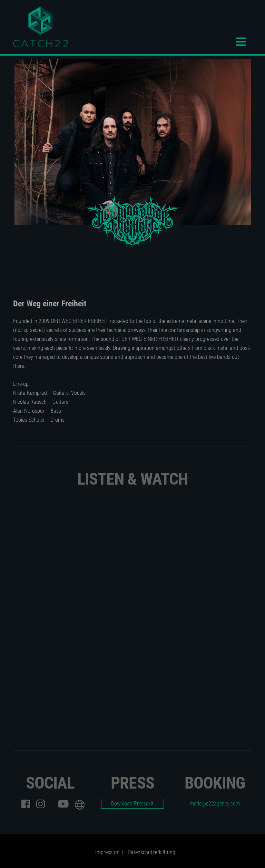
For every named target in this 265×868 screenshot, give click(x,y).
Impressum (107, 852)
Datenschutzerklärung (151, 852)
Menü (244, 42)
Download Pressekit (132, 804)
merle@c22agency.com (215, 804)
